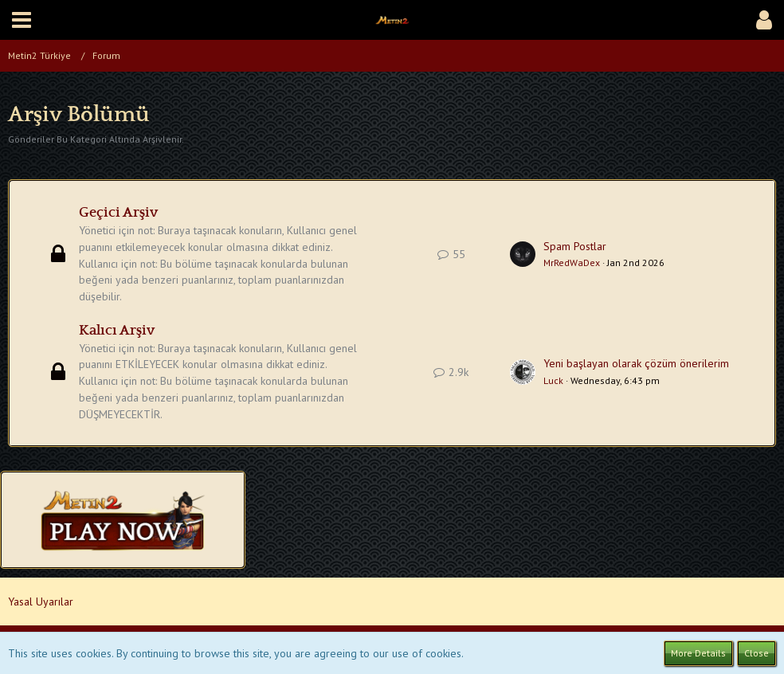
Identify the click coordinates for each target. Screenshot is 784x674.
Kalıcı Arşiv (117, 331)
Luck (553, 380)
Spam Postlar (575, 246)
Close (757, 653)
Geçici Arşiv (118, 213)
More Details (698, 653)
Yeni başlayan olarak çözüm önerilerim (636, 363)
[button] (22, 20)
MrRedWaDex (572, 263)
